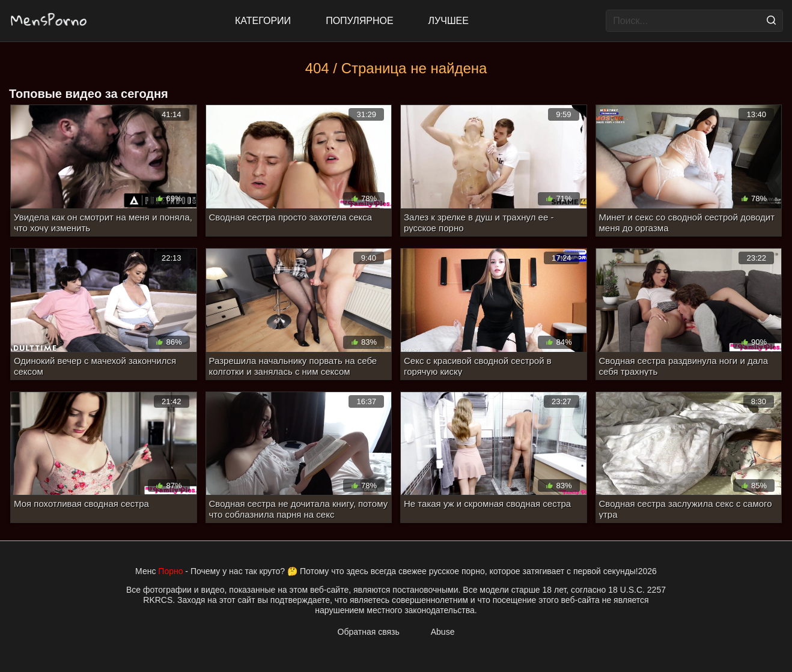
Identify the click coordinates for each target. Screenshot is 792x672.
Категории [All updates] (263, 21)
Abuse (443, 632)
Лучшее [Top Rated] (449, 21)
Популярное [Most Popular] (359, 21)
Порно (170, 571)
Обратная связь (369, 632)
